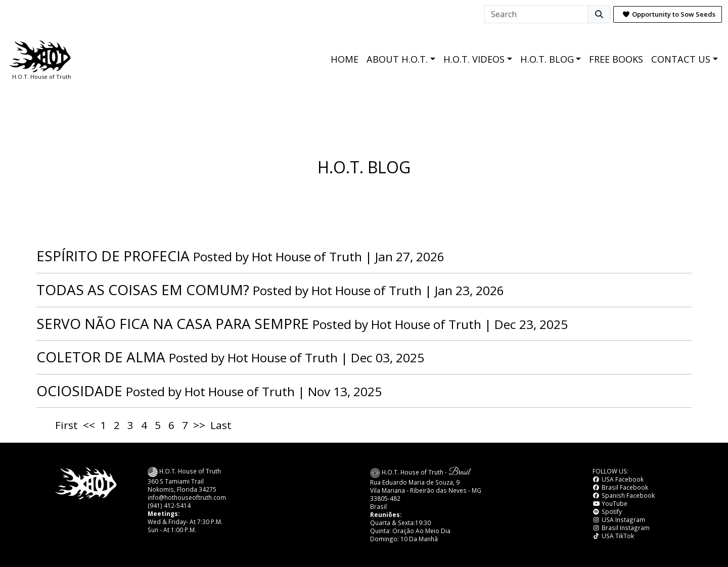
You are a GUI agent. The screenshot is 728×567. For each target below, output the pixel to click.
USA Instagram (619, 519)
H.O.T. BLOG (547, 59)
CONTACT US (681, 59)
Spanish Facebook (624, 495)
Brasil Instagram (621, 528)
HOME (345, 59)
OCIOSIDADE (79, 391)
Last (221, 425)
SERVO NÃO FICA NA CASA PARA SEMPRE (173, 323)
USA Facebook (618, 479)
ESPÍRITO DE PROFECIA (113, 256)
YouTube (610, 503)
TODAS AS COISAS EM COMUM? (143, 290)
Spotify (607, 511)
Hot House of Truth (308, 256)
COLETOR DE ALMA (101, 357)
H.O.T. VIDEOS (474, 59)
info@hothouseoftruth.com (187, 497)
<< (89, 425)
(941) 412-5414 (169, 505)
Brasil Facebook (620, 487)
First (66, 425)
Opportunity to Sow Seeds (669, 14)
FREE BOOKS (616, 59)
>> (199, 425)
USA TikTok (613, 536)
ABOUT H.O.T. (397, 59)
